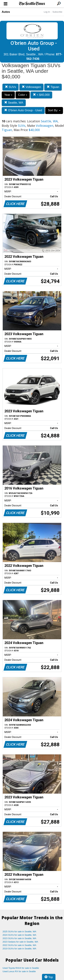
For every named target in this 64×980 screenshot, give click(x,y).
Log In (47, 12)
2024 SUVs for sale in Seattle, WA (19, 935)
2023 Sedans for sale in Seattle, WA (20, 942)
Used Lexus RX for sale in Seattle (19, 971)
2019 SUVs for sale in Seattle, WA (19, 949)
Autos (6, 12)
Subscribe (57, 12)
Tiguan (53, 87)
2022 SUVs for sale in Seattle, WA (19, 945)
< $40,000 (41, 95)
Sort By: (54, 110)
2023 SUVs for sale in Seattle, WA (19, 938)
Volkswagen (31, 87)
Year (8, 95)
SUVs (10, 87)
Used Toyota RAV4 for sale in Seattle (21, 968)
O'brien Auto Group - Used (23, 110)
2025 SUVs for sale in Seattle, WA (19, 932)
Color (23, 95)
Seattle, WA (14, 103)
